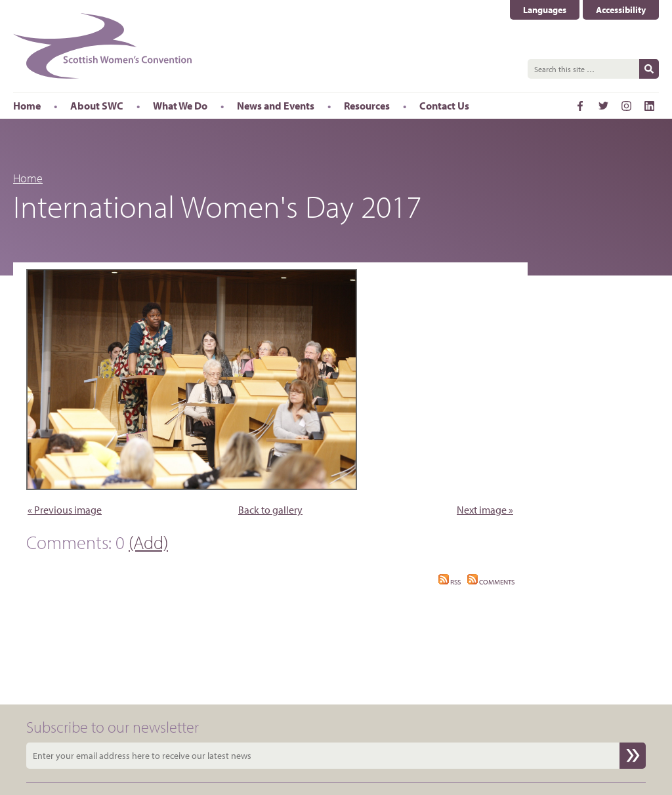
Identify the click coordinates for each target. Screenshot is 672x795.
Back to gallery (270, 510)
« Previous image (65, 510)
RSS (450, 582)
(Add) (148, 542)
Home (28, 178)
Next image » (485, 510)
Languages (545, 10)
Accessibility (621, 10)
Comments (491, 582)
